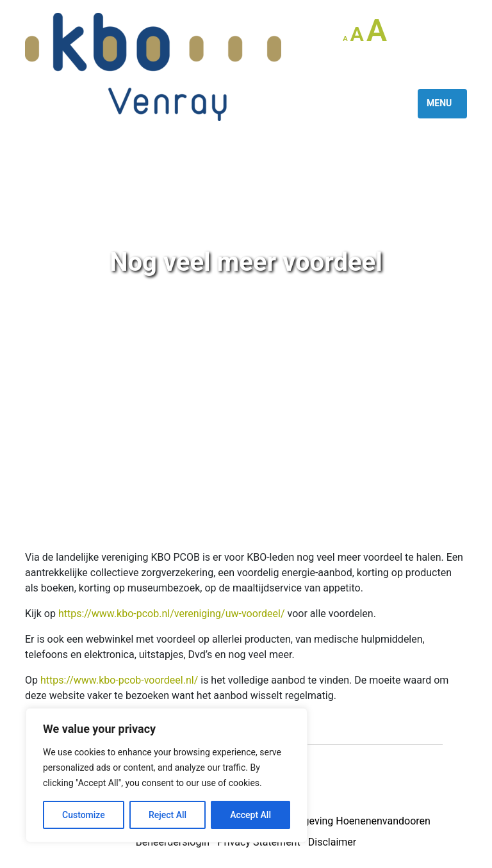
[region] (167, 775)
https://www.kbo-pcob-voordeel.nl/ (119, 680)
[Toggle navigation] (442, 104)
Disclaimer (332, 842)
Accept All (250, 815)
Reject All (168, 815)
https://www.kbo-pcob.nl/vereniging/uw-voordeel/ (172, 614)
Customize (84, 815)
